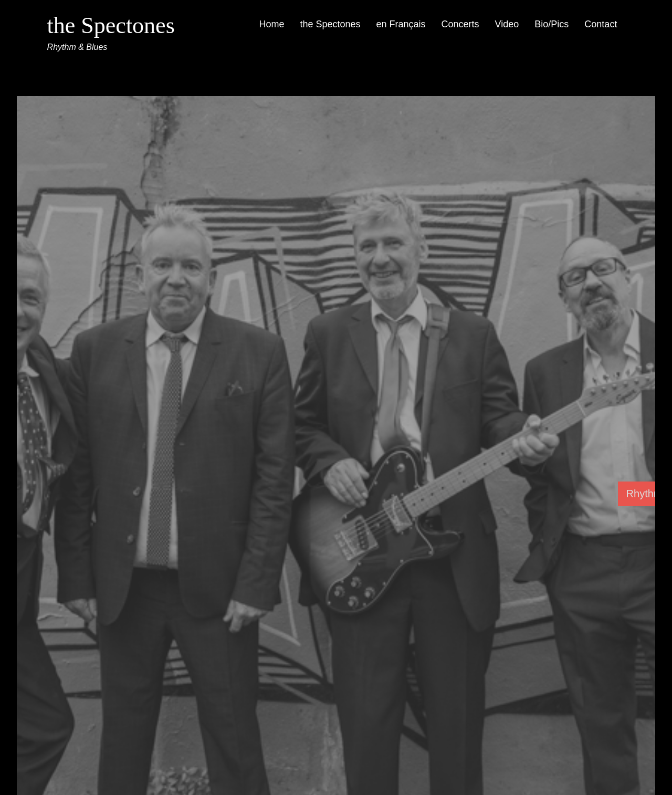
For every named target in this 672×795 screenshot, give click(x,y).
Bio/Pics (552, 24)
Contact (601, 24)
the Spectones (111, 25)
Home (271, 24)
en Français (401, 24)
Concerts (460, 24)
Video (507, 24)
